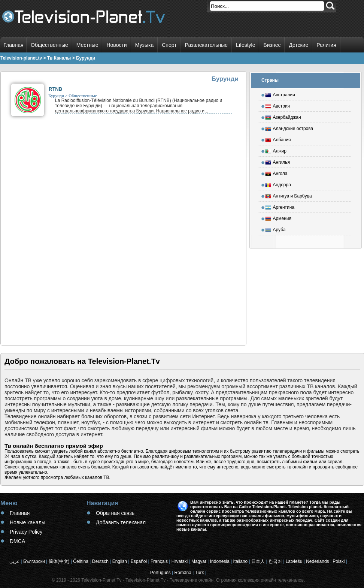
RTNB (55, 89)
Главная (13, 45)
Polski (339, 561)
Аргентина (280, 206)
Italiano (241, 561)
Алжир (276, 150)
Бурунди (56, 96)
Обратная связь (115, 513)
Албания (278, 139)
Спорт (169, 45)
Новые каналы (28, 522)
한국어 (275, 561)
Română (183, 573)
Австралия (280, 94)
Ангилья (277, 161)
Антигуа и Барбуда (289, 195)
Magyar (199, 561)
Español (139, 561)
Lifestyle (245, 45)
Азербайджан (283, 116)
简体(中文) (59, 561)
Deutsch (100, 561)
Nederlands (317, 561)
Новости (116, 45)
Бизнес (272, 45)
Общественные (49, 45)
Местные (87, 45)
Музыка (145, 45)
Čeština (81, 561)
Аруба (275, 229)
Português (160, 573)
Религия (326, 45)
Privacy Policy (26, 532)
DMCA (17, 541)
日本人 (258, 561)
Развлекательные (207, 45)
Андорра (278, 184)
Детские (298, 45)
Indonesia (220, 561)
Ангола (276, 172)
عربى (14, 561)
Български (34, 561)
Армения (278, 217)
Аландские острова (289, 127)
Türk (199, 573)
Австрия (278, 105)
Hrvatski (180, 561)
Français (159, 561)
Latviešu (294, 561)
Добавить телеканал (121, 522)
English (120, 561)
